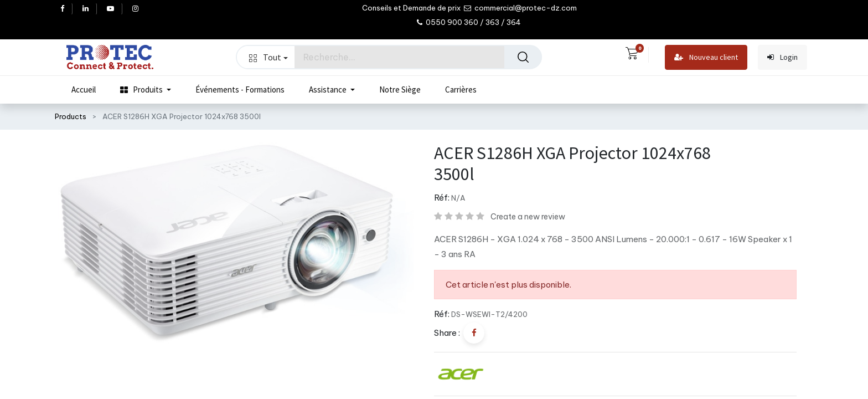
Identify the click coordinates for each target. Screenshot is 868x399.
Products (71, 116)
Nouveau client (706, 57)
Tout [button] (268, 57)
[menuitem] (84, 90)
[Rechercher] (523, 57)
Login (782, 57)
